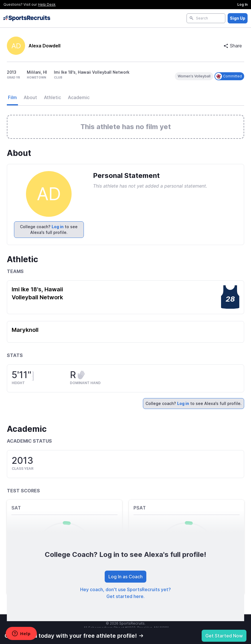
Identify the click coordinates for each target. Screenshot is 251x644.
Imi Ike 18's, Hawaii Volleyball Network (37, 293)
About (30, 97)
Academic (79, 97)
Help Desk (47, 4)
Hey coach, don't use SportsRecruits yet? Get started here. (125, 593)
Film (12, 97)
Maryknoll (25, 330)
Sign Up (238, 18)
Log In (242, 4)
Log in (58, 227)
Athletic (52, 97)
